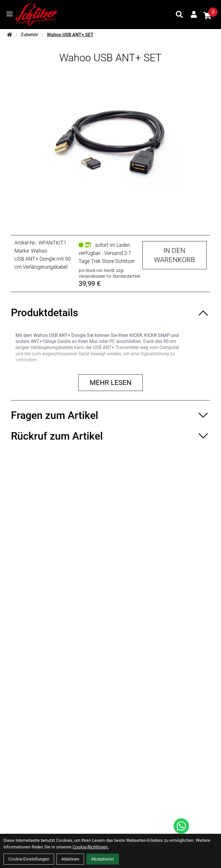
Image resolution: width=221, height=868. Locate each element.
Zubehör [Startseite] (29, 35)
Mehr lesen (111, 383)
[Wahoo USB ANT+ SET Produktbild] (110, 145)
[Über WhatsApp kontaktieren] (181, 826)
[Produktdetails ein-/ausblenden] (110, 313)
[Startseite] (9, 35)
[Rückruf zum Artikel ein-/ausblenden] (110, 436)
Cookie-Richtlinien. (91, 847)
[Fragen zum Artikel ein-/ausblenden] (110, 415)
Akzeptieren (103, 859)
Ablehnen (70, 859)
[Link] (9, 14)
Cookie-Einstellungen (29, 859)
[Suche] (179, 14)
